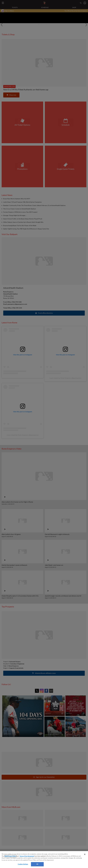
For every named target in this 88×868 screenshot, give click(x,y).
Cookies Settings (23, 864)
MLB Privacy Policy (10, 856)
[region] (44, 860)
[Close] (85, 854)
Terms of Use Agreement (27, 856)
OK (37, 864)
